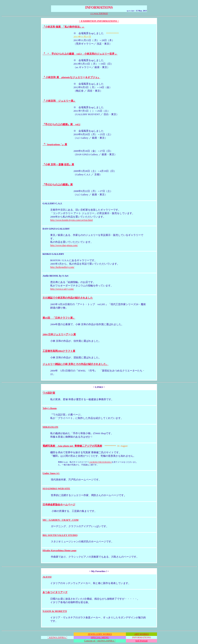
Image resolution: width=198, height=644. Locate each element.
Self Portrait (141, 641)
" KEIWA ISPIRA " (57, 637)
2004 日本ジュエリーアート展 (59, 334)
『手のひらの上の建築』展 (58, 184)
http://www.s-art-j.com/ (62, 289)
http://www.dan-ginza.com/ (64, 245)
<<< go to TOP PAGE (99, 13)
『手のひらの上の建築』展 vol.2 (61, 124)
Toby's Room (50, 408)
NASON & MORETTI (55, 611)
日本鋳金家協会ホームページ (59, 504)
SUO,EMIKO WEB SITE (56, 488)
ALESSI (47, 577)
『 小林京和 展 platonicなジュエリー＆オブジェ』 (71, 77)
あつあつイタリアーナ (55, 592)
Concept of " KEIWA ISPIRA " (100, 641)
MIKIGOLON (50, 427)
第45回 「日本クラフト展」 (59, 318)
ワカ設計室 (49, 393)
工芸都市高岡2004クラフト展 (59, 351)
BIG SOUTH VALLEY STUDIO (60, 535)
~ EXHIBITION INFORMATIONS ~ (99, 21)
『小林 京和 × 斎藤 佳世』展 (58, 164)
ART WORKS (141, 634)
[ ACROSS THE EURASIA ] (100, 462)
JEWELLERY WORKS (100, 634)
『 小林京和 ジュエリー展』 (59, 101)
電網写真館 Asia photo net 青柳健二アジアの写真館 (72, 446)
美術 (68, 298)
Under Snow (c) (51, 473)
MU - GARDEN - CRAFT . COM (61, 520)
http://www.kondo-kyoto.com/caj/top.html (72, 220)
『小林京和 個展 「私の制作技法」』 (64, 27)
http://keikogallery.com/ (62, 267)
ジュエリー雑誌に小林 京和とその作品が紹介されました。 (76, 364)
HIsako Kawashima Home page (59, 550)
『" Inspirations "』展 (55, 144)
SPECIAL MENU (100, 637)
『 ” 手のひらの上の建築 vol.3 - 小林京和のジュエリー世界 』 (80, 54)
